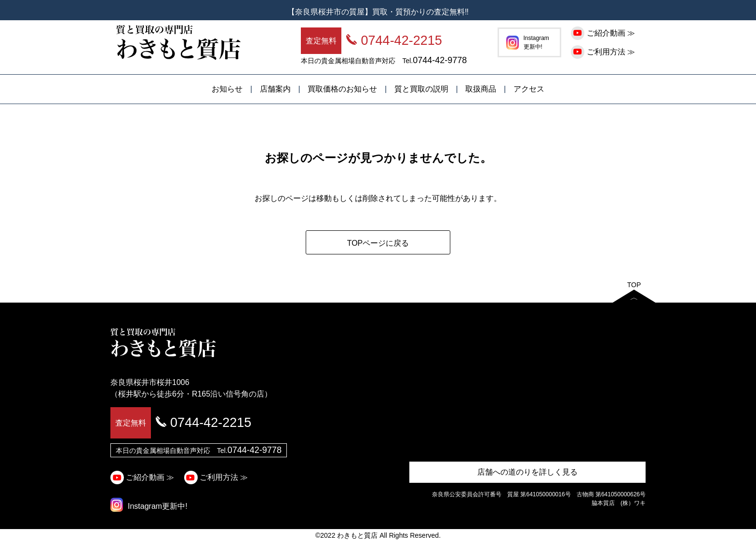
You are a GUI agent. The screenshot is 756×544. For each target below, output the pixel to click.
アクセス (529, 89)
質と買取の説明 (421, 89)
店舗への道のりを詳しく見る (527, 472)
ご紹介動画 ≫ (604, 33)
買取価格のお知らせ (342, 89)
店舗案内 (275, 89)
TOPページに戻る (378, 243)
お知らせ (227, 89)
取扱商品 (481, 89)
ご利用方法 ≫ (604, 52)
